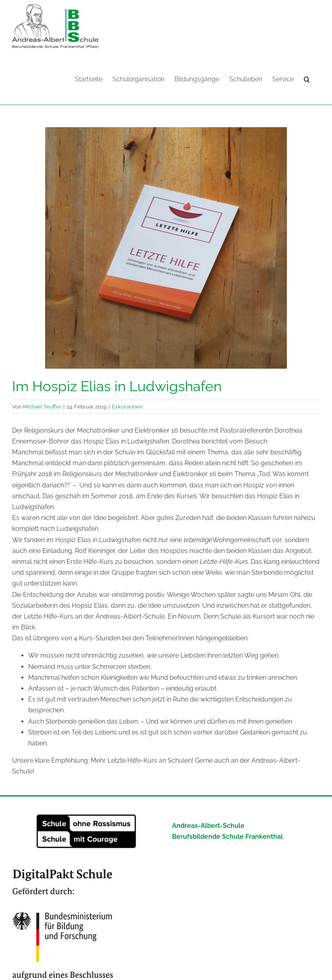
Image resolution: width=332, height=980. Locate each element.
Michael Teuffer (42, 406)
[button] (307, 78)
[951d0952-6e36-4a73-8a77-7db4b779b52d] (166, 248)
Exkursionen (127, 406)
